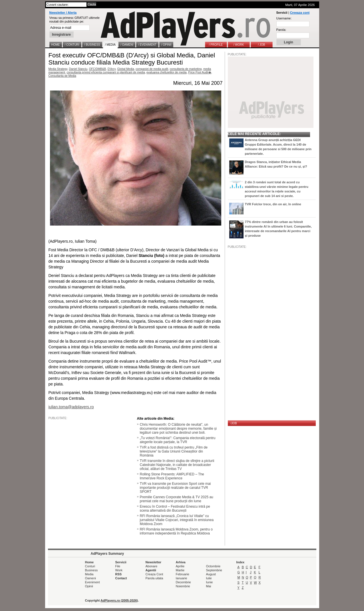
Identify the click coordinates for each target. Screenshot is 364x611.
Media (89, 574)
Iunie (210, 582)
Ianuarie (182, 578)
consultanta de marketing (186, 69)
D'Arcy (112, 69)
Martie (180, 570)
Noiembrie (183, 586)
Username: (284, 18)
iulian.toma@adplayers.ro (71, 407)
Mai (209, 586)
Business (91, 570)
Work (119, 570)
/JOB (234, 423)
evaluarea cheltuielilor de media (167, 72)
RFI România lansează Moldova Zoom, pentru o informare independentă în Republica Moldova (176, 531)
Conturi (90, 566)
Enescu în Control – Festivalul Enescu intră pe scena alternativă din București (175, 509)
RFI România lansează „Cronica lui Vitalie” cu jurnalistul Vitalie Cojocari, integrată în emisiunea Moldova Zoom (177, 520)
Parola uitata (154, 578)
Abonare (152, 566)
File (118, 566)
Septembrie (214, 570)
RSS (119, 574)
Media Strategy (58, 69)
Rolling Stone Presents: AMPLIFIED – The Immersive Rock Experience (172, 476)
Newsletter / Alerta (63, 13)
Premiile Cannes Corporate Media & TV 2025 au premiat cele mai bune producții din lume (177, 499)
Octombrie (213, 566)
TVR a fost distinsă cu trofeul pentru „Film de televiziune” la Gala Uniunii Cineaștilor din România (174, 451)
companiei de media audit (152, 69)
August (211, 574)
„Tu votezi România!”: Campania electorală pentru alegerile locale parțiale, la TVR (178, 440)
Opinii (89, 586)
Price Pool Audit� (200, 72)
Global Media (126, 69)
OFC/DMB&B (97, 69)
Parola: (281, 30)
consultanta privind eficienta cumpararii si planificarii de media (106, 72)
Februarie (183, 574)
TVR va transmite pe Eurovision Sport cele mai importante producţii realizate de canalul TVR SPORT (175, 488)
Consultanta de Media (62, 76)
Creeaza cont (300, 13)
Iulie (209, 578)
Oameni (91, 578)
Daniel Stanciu (78, 69)
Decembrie (183, 582)
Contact (121, 578)
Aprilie (180, 566)
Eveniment (92, 582)
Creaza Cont (154, 574)
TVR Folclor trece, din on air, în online (273, 204)
